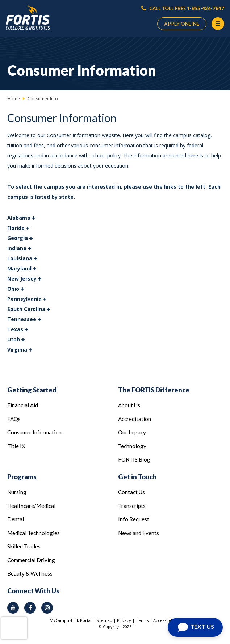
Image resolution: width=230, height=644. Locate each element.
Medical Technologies (34, 533)
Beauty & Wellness (30, 573)
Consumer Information (34, 432)
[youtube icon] (13, 608)
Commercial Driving (31, 560)
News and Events (139, 533)
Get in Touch (137, 477)
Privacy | (126, 620)
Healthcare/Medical (31, 506)
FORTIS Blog (134, 459)
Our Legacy (132, 432)
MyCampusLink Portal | (73, 620)
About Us (129, 405)
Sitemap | (107, 620)
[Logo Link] (28, 18)
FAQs (14, 419)
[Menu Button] (218, 24)
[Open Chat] (195, 627)
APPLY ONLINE (182, 24)
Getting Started (32, 390)
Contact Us (131, 492)
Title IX (16, 446)
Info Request (134, 519)
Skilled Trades (24, 546)
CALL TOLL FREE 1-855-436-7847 (183, 8)
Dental (16, 519)
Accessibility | (167, 620)
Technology (132, 446)
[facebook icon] (30, 608)
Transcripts (132, 506)
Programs (22, 477)
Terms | (145, 620)
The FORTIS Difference (154, 390)
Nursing (17, 492)
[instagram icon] (47, 608)
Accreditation (135, 419)
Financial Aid (23, 405)
